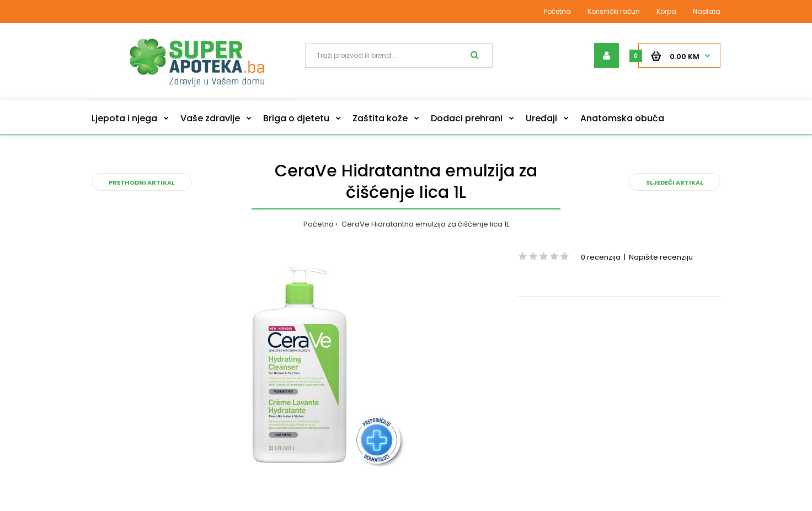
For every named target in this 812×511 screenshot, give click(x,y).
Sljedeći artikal (675, 182)
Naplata (707, 11)
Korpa (666, 11)
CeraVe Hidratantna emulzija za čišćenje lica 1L (424, 224)
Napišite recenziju (661, 257)
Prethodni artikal (142, 182)
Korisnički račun (614, 11)
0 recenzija (601, 257)
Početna (557, 11)
